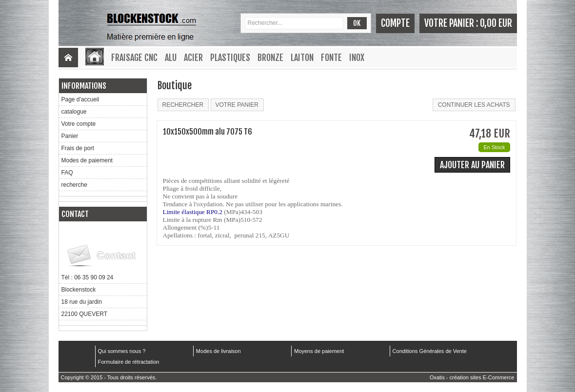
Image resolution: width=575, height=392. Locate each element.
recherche (74, 185)
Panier (70, 136)
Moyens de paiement (319, 351)
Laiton (302, 58)
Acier (193, 58)
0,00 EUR (496, 23)
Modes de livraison (218, 351)
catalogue (74, 112)
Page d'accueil (80, 99)
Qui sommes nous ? (122, 351)
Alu (171, 58)
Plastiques (230, 58)
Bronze (270, 58)
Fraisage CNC (134, 58)
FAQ (67, 173)
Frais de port (78, 148)
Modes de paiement (87, 160)
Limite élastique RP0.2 (193, 212)
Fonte (331, 58)
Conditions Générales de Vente (430, 351)
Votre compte (79, 124)
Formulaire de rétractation (129, 362)
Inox (357, 58)
